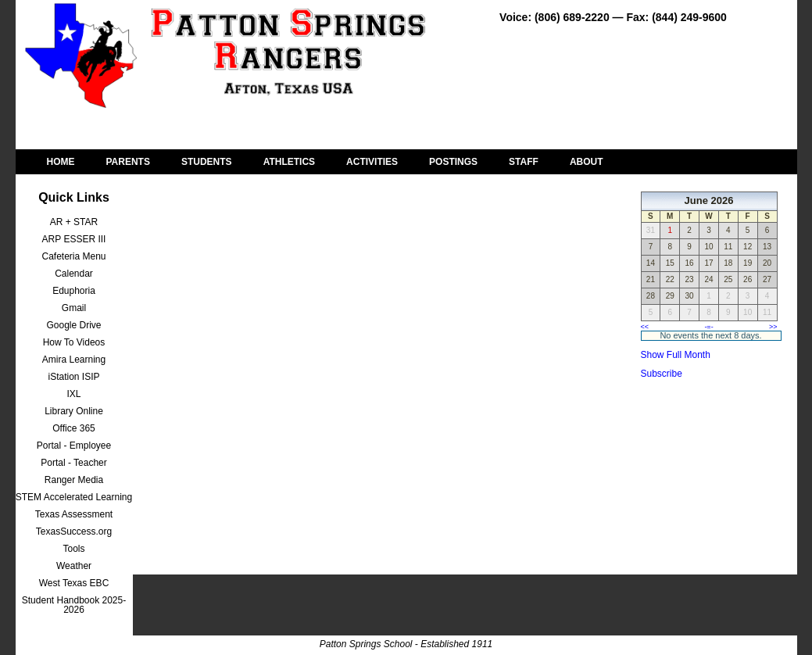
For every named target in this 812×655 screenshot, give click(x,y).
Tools (73, 549)
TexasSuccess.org (74, 532)
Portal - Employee (74, 446)
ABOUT (587, 162)
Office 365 (73, 428)
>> (773, 327)
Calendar (74, 274)
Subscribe (662, 374)
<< (645, 327)
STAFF (524, 162)
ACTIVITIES (372, 162)
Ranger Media (74, 480)
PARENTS (128, 162)
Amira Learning (74, 360)
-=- (708, 327)
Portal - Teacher (74, 463)
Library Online (74, 411)
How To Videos (74, 342)
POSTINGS (453, 162)
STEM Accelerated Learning (74, 497)
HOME (61, 162)
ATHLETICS (289, 162)
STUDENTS (207, 162)
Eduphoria (74, 291)
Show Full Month (676, 355)
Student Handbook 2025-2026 (74, 605)
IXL (73, 394)
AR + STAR (74, 222)
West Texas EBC (74, 583)
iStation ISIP (73, 377)
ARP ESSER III (74, 239)
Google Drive (73, 325)
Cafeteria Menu (73, 256)
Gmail (74, 308)
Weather (74, 566)
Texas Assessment (74, 514)
